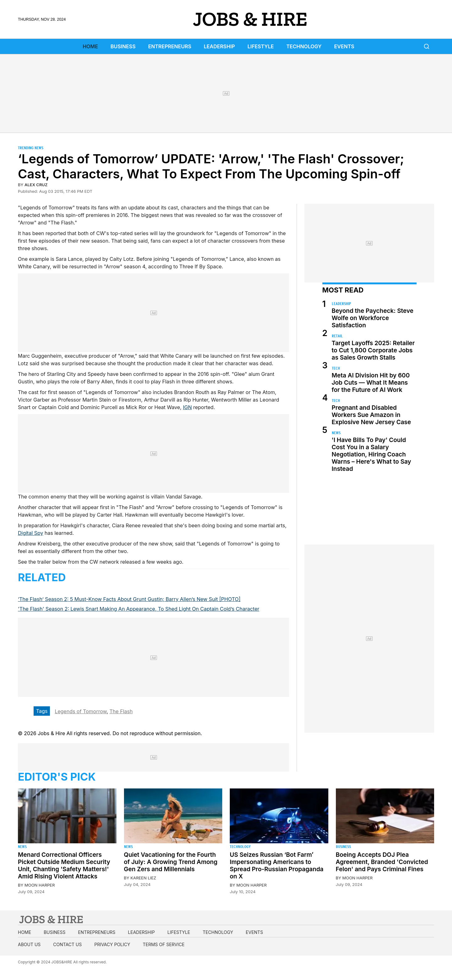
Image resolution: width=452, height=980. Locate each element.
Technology (304, 46)
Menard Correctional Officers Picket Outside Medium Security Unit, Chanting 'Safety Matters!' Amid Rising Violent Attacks (64, 866)
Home (90, 46)
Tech (336, 368)
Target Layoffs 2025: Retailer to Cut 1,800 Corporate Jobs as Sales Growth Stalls (373, 350)
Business (123, 46)
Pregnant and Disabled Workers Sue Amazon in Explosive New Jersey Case (371, 415)
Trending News (31, 148)
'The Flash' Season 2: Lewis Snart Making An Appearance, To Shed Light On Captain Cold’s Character (139, 609)
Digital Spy (31, 533)
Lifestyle (261, 46)
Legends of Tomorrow (81, 711)
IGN (187, 407)
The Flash (121, 711)
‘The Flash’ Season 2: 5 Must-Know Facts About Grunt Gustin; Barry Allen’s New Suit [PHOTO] (129, 599)
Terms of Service (164, 944)
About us (29, 944)
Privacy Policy (112, 944)
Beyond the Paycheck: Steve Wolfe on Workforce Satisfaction (373, 318)
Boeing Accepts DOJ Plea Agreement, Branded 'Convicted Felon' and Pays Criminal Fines (382, 862)
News (336, 433)
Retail (337, 336)
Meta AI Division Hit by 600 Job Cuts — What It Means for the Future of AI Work (371, 383)
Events (344, 46)
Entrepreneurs (170, 46)
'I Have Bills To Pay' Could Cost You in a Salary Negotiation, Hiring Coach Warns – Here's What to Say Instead (371, 454)
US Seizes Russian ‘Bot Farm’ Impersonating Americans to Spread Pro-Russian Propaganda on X (277, 866)
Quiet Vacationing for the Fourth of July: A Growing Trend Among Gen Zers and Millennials (171, 862)
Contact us (67, 944)
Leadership (219, 46)
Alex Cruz (36, 185)
